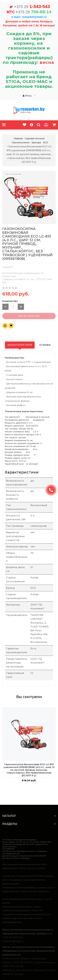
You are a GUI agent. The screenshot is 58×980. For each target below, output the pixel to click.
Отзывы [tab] (45, 345)
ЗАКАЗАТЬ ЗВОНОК (52, 490)
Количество (10, 301)
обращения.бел (35, 974)
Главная (18, 139)
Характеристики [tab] (20, 345)
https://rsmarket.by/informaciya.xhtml (17, 895)
